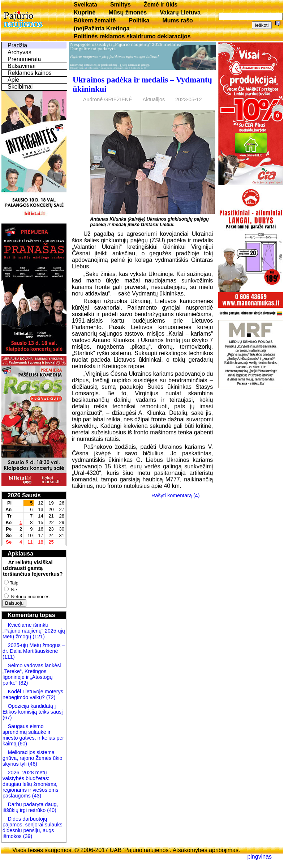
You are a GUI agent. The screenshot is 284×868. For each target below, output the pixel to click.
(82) (23, 683)
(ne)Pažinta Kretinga (102, 28)
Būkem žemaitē (95, 20)
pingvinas (259, 857)
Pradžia (17, 45)
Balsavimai (21, 66)
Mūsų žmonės (128, 12)
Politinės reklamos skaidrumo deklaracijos (132, 36)
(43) (36, 796)
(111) (9, 657)
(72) (50, 697)
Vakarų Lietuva (180, 12)
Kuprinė (85, 12)
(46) (32, 764)
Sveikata (85, 5)
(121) (39, 637)
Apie (13, 80)
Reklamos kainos (30, 73)
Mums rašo (177, 20)
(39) (27, 836)
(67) (7, 718)
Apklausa (20, 554)
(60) (22, 744)
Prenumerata (24, 59)
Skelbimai (20, 87)
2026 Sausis (24, 495)
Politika (139, 20)
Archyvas (20, 52)
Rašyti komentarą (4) (176, 495)
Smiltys (121, 5)
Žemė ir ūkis (161, 5)
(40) (51, 810)
